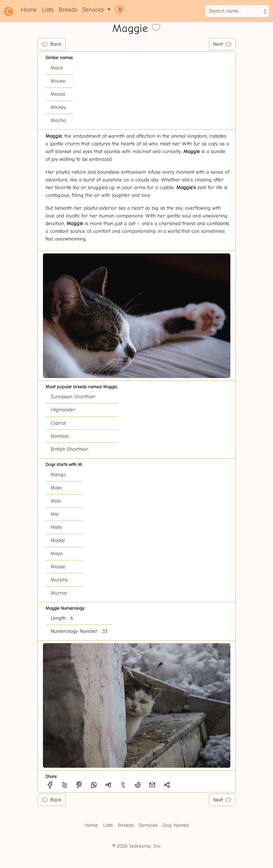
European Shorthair (73, 397)
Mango (58, 475)
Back (51, 44)
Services (148, 825)
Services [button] (94, 10)
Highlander (63, 410)
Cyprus (58, 423)
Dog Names (176, 825)
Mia (55, 514)
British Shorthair (69, 449)
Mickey (58, 107)
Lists (48, 10)
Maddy (58, 540)
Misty (56, 527)
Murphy (59, 580)
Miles (56, 488)
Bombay (60, 436)
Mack (57, 68)
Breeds (68, 10)
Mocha (58, 120)
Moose (58, 94)
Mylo (56, 501)
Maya (57, 554)
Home (29, 10)
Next (222, 44)
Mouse (58, 81)
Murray (59, 593)
